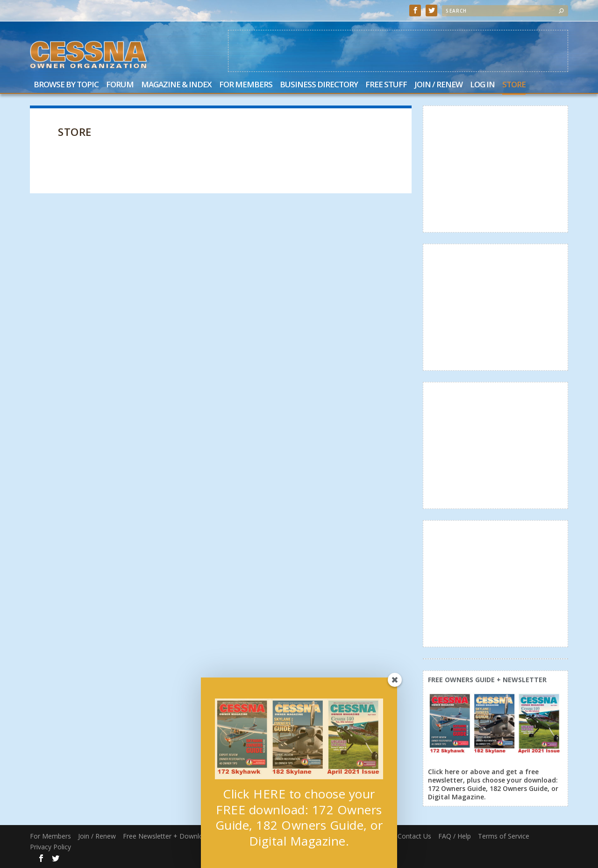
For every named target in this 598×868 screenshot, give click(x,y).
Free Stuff (386, 85)
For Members (246, 85)
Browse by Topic (66, 85)
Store (514, 85)
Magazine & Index (176, 85)
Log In (482, 85)
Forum (120, 85)
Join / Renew (438, 85)
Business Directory (319, 85)
